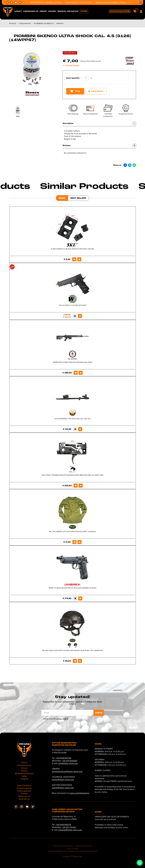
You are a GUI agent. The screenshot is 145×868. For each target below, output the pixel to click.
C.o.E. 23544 (73, 849)
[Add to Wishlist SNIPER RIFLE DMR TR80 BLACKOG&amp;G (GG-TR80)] (81, 373)
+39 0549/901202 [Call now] (87, 2)
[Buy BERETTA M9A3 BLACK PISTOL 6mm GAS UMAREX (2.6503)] (75, 598)
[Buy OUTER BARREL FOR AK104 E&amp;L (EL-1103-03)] (75, 429)
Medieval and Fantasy (68, 11)
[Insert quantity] (86, 78)
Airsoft (18, 11)
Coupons (24, 779)
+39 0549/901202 (63, 758)
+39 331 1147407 (69, 827)
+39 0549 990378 (63, 825)
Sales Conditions (24, 786)
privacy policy (62, 719)
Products (13, 23)
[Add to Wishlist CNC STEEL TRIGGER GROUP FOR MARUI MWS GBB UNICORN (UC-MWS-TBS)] (81, 486)
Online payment (24, 791)
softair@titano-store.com (55, 2)
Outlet (24, 776)
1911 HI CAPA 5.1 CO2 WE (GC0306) (73, 305)
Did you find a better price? (91, 61)
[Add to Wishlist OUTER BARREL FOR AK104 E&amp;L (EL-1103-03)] (80, 429)
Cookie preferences (84, 846)
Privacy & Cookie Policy (63, 846)
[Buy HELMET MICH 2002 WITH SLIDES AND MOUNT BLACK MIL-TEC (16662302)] (75, 661)
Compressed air (31, 11)
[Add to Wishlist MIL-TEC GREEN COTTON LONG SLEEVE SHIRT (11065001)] (79, 542)
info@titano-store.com (68, 763)
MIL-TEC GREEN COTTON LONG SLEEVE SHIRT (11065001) (72, 532)
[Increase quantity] (91, 78)
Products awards (24, 788)
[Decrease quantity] (81, 78)
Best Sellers (78, 198)
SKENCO (60, 23)
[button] (141, 2)
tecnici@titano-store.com (63, 780)
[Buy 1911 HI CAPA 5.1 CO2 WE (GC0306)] (75, 316)
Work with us (24, 799)
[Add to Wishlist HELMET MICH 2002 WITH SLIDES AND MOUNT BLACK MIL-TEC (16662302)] (80, 661)
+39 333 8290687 (70, 761)
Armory (43, 11)
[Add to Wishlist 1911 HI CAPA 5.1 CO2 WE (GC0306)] (80, 316)
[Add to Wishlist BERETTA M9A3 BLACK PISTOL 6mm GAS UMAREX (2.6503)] (80, 598)
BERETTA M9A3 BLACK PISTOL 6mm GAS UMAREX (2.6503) (73, 588)
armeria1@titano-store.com (70, 830)
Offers (84, 11)
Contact (24, 794)
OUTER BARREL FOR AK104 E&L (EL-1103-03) (72, 419)
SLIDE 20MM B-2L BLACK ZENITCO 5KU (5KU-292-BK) (73, 249)
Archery (52, 11)
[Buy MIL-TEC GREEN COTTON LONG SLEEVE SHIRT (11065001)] (74, 542)
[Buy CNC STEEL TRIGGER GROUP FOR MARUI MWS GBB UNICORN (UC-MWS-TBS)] (76, 486)
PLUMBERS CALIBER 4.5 (44, 23)
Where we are (24, 796)
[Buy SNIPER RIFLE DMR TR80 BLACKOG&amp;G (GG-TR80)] (76, 373)
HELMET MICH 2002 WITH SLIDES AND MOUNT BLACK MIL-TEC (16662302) (72, 650)
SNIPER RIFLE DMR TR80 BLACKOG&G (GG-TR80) (72, 362)
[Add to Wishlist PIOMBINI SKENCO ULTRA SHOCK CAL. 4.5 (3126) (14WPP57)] (96, 91)
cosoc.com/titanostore (79, 793)
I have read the (56, 719)
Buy (75, 91)
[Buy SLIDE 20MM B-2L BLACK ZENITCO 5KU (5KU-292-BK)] (74, 259)
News (62, 198)
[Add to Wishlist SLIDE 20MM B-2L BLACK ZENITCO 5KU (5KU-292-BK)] (79, 259)
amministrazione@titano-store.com (116, 2)
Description (99, 123)
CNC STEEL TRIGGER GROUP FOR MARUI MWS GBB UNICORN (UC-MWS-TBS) (73, 475)
